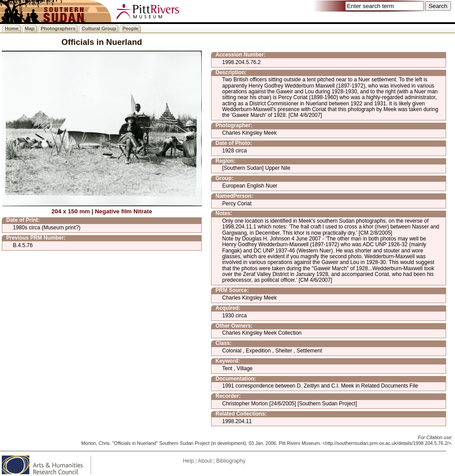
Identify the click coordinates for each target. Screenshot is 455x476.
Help (188, 461)
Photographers (58, 28)
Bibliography (231, 461)
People (130, 28)
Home (12, 28)
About (205, 461)
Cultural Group (99, 28)
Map (30, 28)
